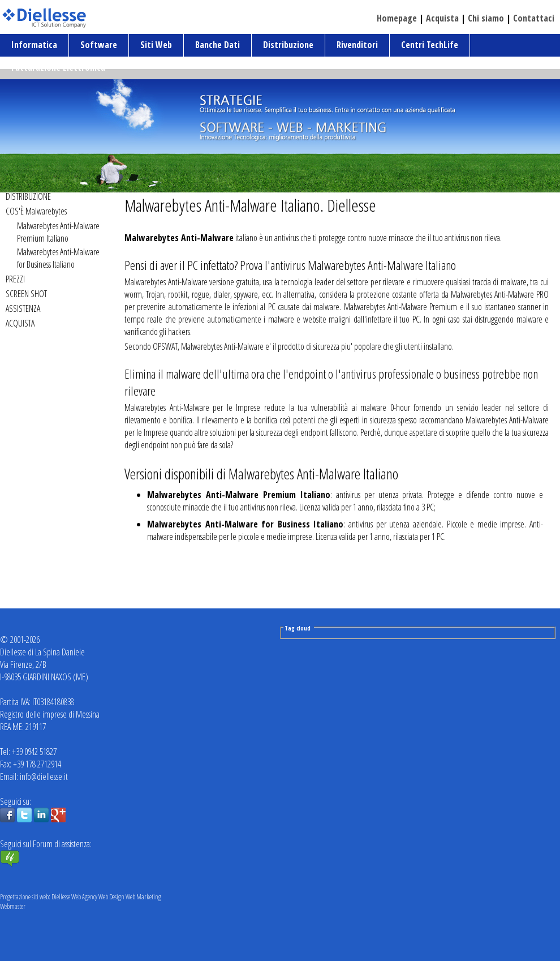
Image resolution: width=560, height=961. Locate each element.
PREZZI (15, 279)
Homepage (397, 18)
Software (99, 45)
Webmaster (13, 906)
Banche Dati (217, 45)
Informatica (34, 45)
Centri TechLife (430, 45)
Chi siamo (486, 18)
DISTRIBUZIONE (28, 196)
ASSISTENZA (23, 308)
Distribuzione (288, 45)
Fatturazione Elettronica (58, 67)
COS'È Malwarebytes (36, 211)
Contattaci (534, 18)
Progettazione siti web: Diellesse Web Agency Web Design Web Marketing (81, 897)
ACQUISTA (20, 323)
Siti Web (156, 45)
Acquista (442, 18)
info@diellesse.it (44, 776)
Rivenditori (357, 45)
